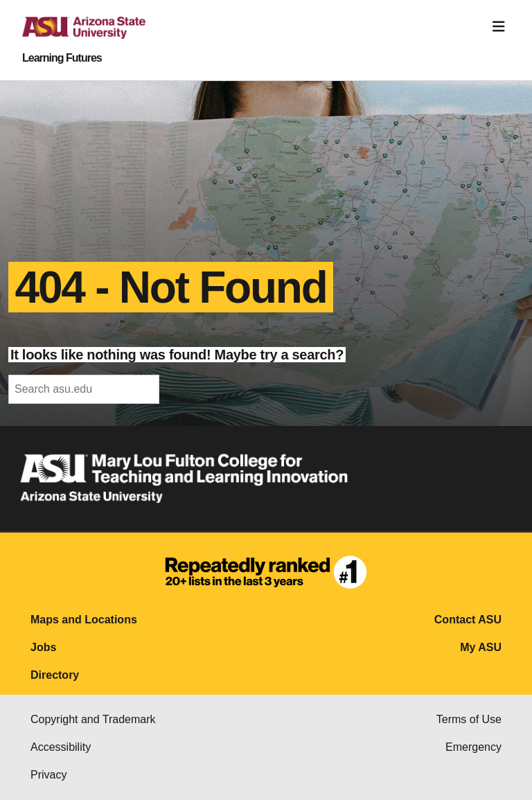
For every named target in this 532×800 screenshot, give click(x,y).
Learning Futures (62, 58)
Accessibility (61, 747)
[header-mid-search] (84, 389)
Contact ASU (468, 620)
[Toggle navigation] (499, 27)
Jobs (43, 647)
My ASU (481, 647)
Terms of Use (469, 719)
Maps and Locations (84, 620)
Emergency (473, 747)
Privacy (48, 775)
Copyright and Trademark (93, 719)
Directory (55, 675)
